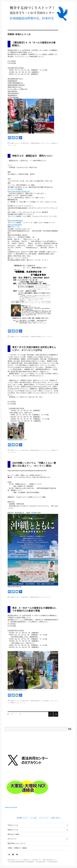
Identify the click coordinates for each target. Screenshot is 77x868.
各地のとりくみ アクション (44, 143)
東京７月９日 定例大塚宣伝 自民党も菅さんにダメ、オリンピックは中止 (34, 349)
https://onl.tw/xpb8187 (15, 225)
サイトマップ (44, 818)
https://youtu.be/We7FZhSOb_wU (19, 191)
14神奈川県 (33, 337)
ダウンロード (12, 839)
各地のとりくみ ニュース (18, 703)
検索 (70, 729)
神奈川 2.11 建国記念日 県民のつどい (33, 156)
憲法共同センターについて (17, 843)
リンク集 (33, 818)
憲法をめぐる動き (14, 834)
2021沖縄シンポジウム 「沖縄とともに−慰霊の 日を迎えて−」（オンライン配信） (34, 464)
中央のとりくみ (13, 825)
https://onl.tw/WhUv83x (15, 220)
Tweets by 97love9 (11, 807)
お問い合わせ (56, 818)
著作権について (22, 818)
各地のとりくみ (15, 143)
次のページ (55, 717)
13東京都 (33, 143)
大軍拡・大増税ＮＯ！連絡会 (17, 848)
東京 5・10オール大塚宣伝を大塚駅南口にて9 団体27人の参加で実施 (34, 609)
